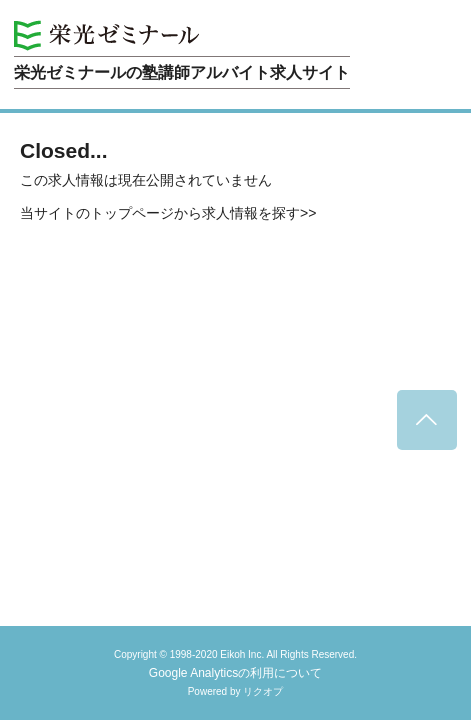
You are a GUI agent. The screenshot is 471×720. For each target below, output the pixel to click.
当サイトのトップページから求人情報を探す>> (168, 213)
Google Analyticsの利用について (235, 673)
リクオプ (263, 691)
